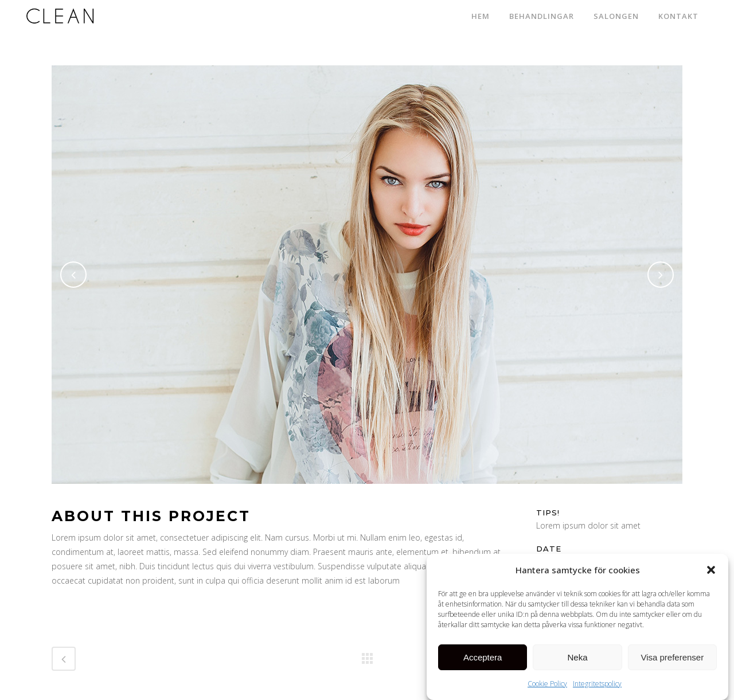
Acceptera (483, 658)
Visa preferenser (672, 658)
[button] (711, 571)
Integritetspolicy (597, 685)
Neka (577, 658)
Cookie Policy (547, 685)
